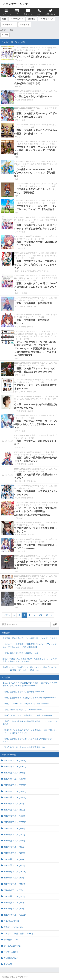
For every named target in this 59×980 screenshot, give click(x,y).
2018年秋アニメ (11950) (15, 797)
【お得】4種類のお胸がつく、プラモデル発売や (23, 710)
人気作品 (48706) (11, 921)
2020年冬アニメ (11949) (15, 760)
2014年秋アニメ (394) (14, 878)
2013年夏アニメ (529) (14, 903)
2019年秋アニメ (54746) (15, 779)
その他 (19, 50)
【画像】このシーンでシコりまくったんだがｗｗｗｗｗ (26, 704)
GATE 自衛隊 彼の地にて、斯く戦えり (29, 334)
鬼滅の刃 (8, 964)
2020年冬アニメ (17, 19)
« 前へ (7, 615)
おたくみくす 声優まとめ (25, 306)
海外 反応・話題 (48, 217)
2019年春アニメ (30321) (15, 766)
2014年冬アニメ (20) (13, 890)
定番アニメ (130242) (13, 927)
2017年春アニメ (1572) (14, 816)
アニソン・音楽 (20, 164)
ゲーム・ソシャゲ (29, 220)
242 (41, 615)
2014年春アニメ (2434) (14, 884)
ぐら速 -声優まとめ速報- (24, 100)
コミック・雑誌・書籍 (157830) (18, 934)
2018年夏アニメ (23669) (15, 785)
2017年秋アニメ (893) (14, 804)
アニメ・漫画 (47, 48)
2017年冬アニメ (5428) (14, 828)
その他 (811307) (11, 940)
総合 (4, 19)
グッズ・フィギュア (49, 142)
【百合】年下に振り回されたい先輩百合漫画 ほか (24, 747)
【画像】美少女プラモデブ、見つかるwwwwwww (23, 692)
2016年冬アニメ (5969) (14, 853)
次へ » (49, 615)
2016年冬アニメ (48, 331)
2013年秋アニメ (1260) (14, 896)
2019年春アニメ (46, 19)
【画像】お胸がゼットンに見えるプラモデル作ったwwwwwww (29, 698)
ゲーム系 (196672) (12, 946)
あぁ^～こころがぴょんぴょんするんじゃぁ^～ (33, 271)
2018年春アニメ (34, 48)
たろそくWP (20, 447)
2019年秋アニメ (9, 25)
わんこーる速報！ (22, 293)
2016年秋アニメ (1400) (14, 835)
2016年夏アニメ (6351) (14, 841)
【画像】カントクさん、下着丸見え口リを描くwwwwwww (27, 715)
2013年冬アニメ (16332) (15, 915)
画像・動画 (50, 452)
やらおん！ (19, 60)
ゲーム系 (45, 65)
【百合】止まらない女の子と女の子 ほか (20, 653)
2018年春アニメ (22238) (15, 822)
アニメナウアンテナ (15, 4)
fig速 (17, 157)
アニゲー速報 (20, 120)
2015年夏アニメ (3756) (14, 865)
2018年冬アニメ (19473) (15, 791)
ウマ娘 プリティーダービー (33, 50)
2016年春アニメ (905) (14, 847)
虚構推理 (32, 19)
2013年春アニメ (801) (14, 909)
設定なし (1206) (11, 952)
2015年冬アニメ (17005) (15, 872)
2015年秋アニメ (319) (14, 859)
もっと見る (25, 25)
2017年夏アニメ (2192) (14, 810)
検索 (55, 624)
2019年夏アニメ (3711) (14, 773)
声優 (30, 91)
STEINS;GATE (24, 336)
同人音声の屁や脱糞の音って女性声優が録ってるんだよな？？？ (30, 638)
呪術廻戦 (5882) (11, 958)
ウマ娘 (5, 35)
